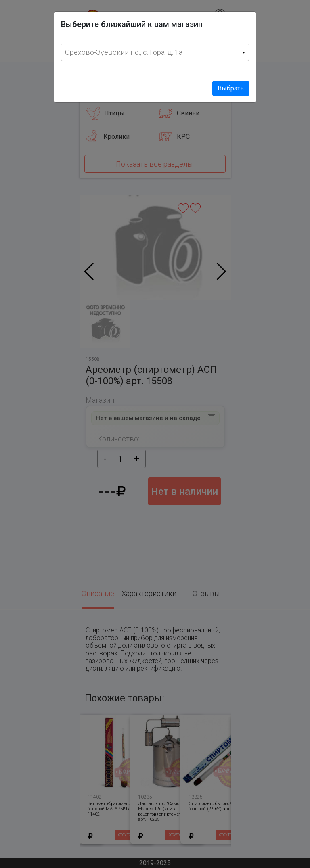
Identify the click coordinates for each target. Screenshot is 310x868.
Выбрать (231, 88)
